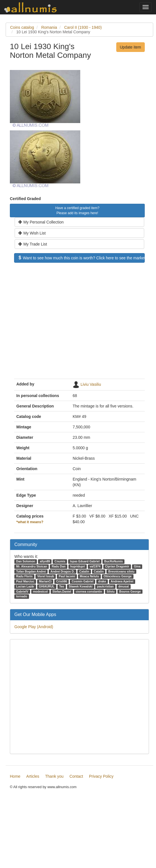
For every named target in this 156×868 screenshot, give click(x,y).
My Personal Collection (41, 222)
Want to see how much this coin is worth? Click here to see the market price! (81, 258)
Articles (33, 776)
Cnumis (60, 561)
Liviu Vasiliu (91, 384)
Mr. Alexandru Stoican (32, 566)
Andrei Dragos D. (63, 571)
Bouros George (130, 591)
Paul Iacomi (67, 576)
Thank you (54, 776)
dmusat (123, 586)
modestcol (40, 591)
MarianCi (45, 581)
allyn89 (45, 561)
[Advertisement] (53, 324)
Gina (137, 566)
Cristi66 (62, 581)
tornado (22, 596)
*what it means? (30, 522)
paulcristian (105, 586)
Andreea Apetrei (122, 581)
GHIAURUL (47, 586)
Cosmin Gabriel (83, 581)
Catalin (84, 571)
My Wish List (32, 233)
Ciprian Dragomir (117, 566)
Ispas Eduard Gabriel (85, 561)
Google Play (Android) (34, 627)
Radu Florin (24, 576)
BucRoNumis (113, 561)
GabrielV (22, 591)
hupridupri (78, 566)
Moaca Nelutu (89, 576)
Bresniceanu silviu (122, 571)
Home (15, 776)
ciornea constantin (89, 591)
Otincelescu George (118, 576)
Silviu (111, 591)
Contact (76, 776)
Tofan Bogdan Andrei (31, 571)
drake (102, 581)
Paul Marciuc (25, 581)
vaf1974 (95, 566)
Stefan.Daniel (62, 591)
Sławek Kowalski (81, 586)
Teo (62, 586)
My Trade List (33, 244)
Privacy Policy (101, 776)
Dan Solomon (26, 561)
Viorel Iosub (46, 576)
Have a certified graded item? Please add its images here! (77, 211)
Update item (131, 47)
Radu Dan (59, 566)
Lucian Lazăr (25, 586)
